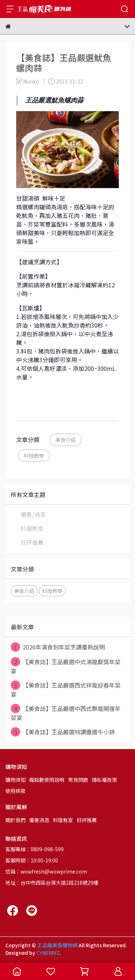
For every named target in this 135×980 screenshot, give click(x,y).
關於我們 (15, 820)
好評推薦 (32, 542)
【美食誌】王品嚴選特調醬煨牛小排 (63, 732)
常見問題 (78, 780)
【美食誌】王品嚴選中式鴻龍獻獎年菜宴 (66, 666)
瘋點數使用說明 (47, 780)
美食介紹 (66, 440)
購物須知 (15, 780)
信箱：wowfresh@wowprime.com (46, 871)
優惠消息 (39, 820)
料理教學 (34, 455)
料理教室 (32, 528)
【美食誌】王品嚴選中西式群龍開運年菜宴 (66, 713)
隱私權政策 (104, 780)
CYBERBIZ (48, 953)
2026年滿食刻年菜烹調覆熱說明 (58, 647)
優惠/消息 (33, 514)
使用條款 (15, 791)
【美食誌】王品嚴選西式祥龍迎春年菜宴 (66, 689)
